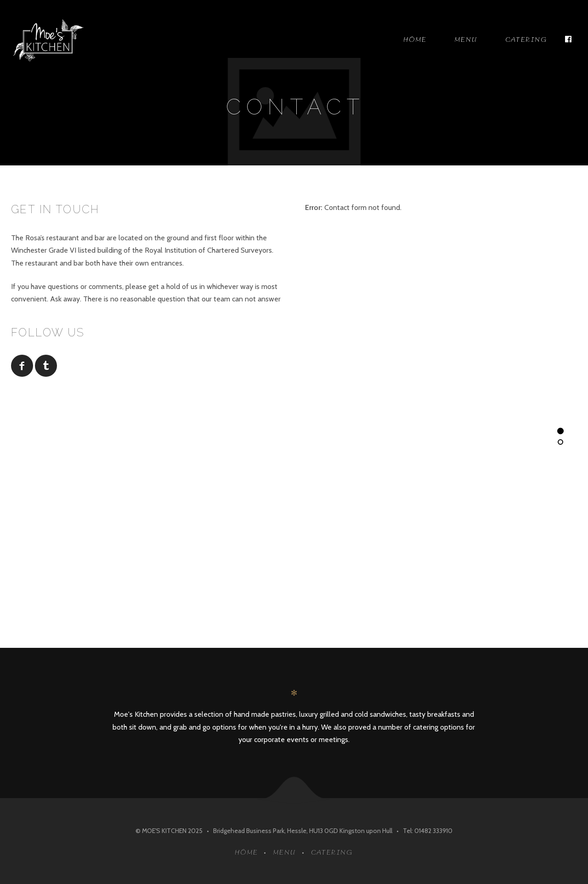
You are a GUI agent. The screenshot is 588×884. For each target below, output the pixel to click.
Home (415, 40)
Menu (466, 40)
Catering (526, 40)
